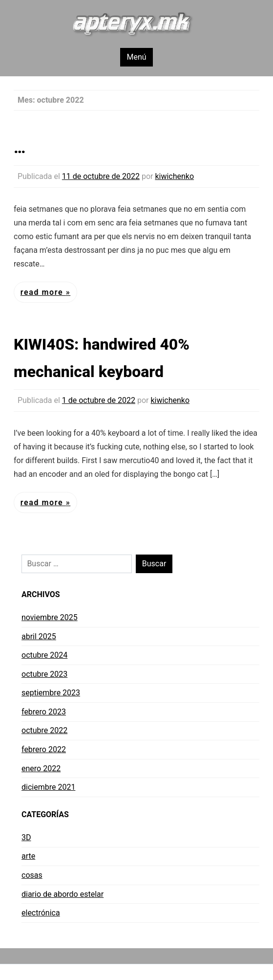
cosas (32, 875)
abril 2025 (39, 636)
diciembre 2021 (48, 787)
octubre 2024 (44, 655)
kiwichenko (174, 176)
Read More (43, 292)
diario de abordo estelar (63, 894)
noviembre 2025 (50, 617)
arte (28, 856)
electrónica (41, 913)
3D (26, 837)
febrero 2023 (44, 712)
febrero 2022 (44, 749)
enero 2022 (41, 768)
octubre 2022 (44, 730)
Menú (136, 57)
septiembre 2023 (51, 693)
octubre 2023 (44, 674)
